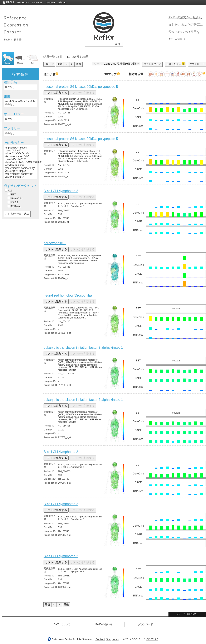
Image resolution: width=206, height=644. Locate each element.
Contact (50, 2)
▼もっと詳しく (177, 39)
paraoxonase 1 (55, 243)
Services (37, 2)
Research (23, 2)
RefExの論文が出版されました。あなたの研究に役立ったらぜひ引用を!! (186, 25)
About (62, 2)
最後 (79, 64)
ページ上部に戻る (187, 614)
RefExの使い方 (104, 624)
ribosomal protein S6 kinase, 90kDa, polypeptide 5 (81, 87)
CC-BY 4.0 (152, 639)
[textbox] (99, 44)
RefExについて (62, 624)
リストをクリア (152, 64)
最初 (60, 64)
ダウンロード (197, 64)
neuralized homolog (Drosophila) (68, 295)
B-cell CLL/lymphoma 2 (61, 191)
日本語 (18, 40)
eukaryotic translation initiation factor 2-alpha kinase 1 (83, 348)
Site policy (112, 639)
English (8, 40)
